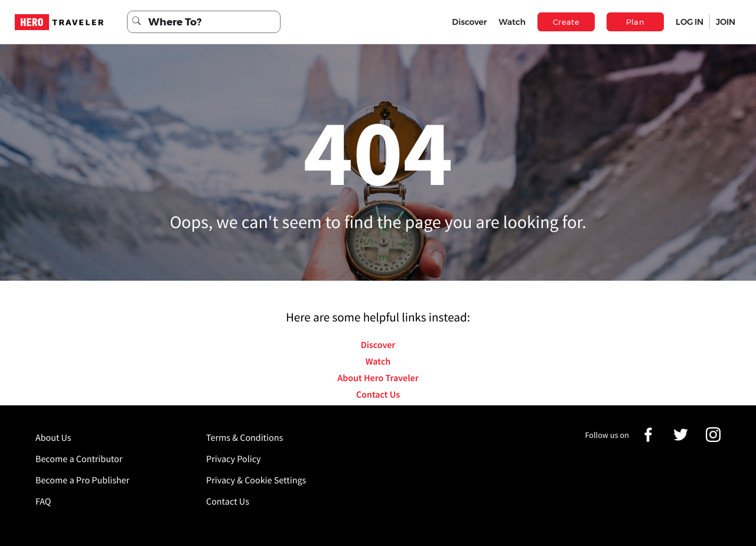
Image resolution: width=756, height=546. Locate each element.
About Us (53, 438)
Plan (636, 22)
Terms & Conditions (245, 438)
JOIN (726, 22)
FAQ (43, 502)
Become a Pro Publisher (82, 480)
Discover (469, 22)
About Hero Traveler (378, 378)
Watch (512, 22)
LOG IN (690, 22)
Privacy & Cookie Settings (256, 480)
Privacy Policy (234, 459)
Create (566, 22)
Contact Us (378, 395)
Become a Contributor (79, 459)
